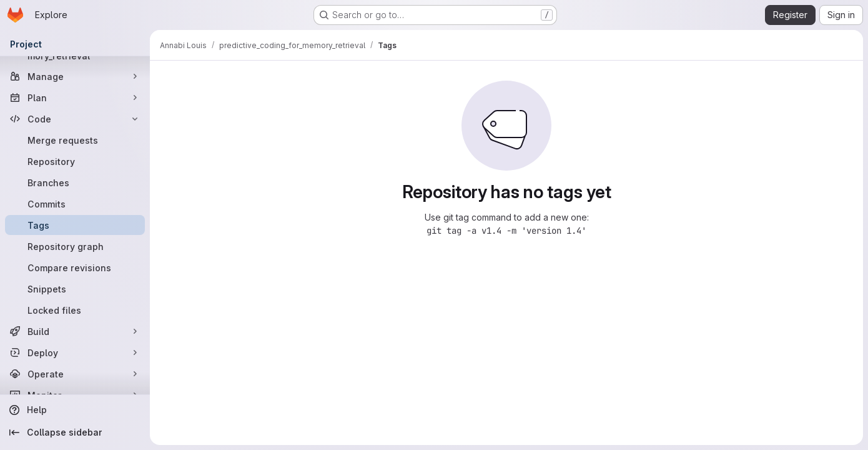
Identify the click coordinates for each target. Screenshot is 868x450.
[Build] (75, 331)
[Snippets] (75, 289)
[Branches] (75, 182)
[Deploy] (75, 352)
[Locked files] (75, 310)
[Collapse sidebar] (75, 432)
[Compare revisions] (75, 267)
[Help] (75, 410)
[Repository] (75, 161)
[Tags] (75, 225)
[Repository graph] (75, 246)
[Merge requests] (75, 140)
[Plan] (75, 97)
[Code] (75, 119)
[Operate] (75, 374)
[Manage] (75, 76)
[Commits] (75, 204)
